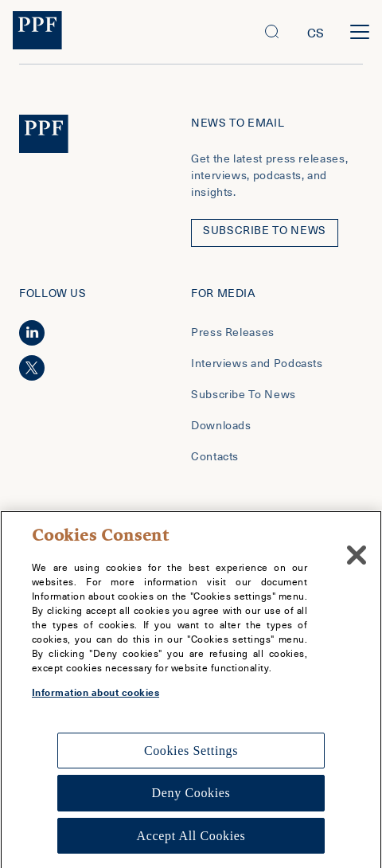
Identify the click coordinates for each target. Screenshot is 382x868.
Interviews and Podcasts (257, 363)
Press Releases (233, 332)
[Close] (357, 562)
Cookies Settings (191, 758)
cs (316, 32)
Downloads (221, 425)
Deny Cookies (191, 800)
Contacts (215, 456)
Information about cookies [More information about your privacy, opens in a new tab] (95, 699)
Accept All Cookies (191, 843)
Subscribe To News (244, 394)
